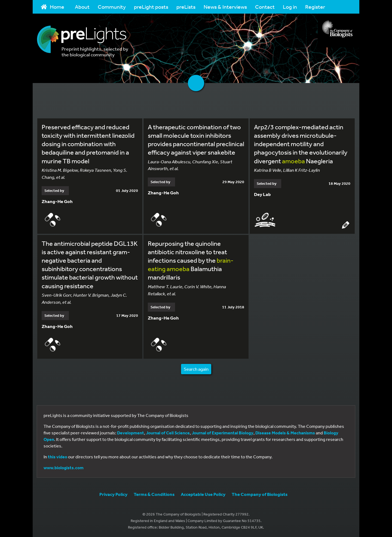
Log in (290, 7)
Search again (196, 369)
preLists (186, 7)
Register (315, 7)
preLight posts (151, 7)
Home (53, 7)
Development (131, 433)
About (82, 7)
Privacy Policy (113, 494)
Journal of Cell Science (168, 433)
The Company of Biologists (260, 494)
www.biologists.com (64, 468)
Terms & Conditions (154, 494)
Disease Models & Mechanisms (285, 433)
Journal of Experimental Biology (223, 433)
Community (112, 7)
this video (58, 457)
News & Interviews (225, 7)
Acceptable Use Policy (203, 494)
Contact (265, 7)
